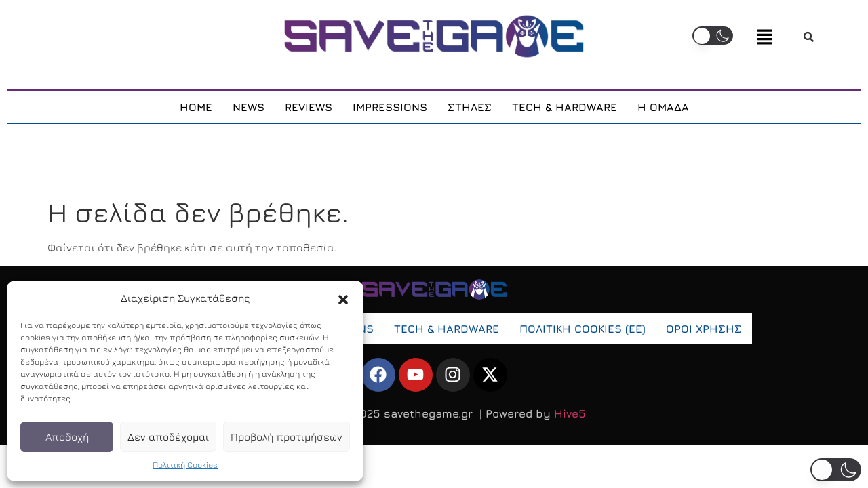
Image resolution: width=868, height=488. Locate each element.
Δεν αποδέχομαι (168, 437)
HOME (196, 108)
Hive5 (570, 415)
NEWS (249, 108)
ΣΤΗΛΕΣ (470, 108)
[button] (343, 298)
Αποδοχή (67, 437)
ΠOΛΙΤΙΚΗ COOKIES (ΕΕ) (583, 330)
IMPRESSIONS (390, 108)
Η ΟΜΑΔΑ (663, 108)
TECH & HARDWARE (565, 108)
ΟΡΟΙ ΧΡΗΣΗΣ (704, 330)
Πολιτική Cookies (185, 465)
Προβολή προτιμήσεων (287, 437)
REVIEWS (309, 108)
